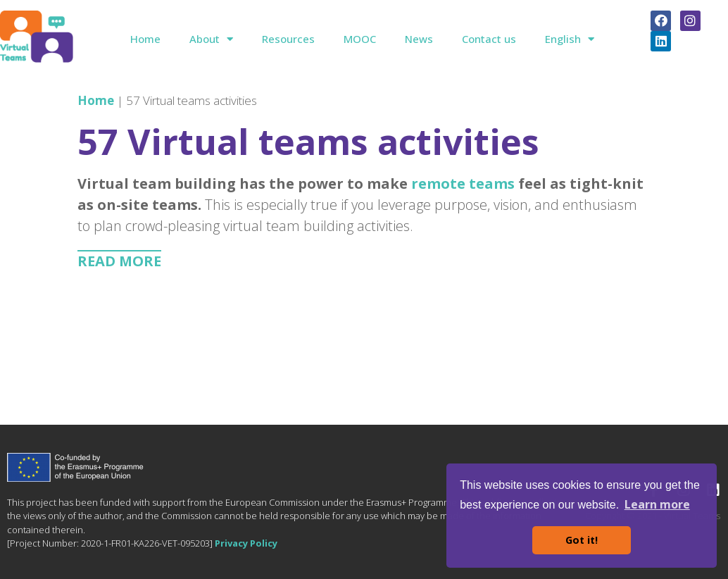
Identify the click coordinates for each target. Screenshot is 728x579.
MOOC (360, 39)
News (419, 39)
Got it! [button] (582, 540)
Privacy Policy (246, 543)
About (211, 39)
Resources (288, 39)
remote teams (463, 183)
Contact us (489, 39)
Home (145, 39)
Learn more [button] (657, 504)
